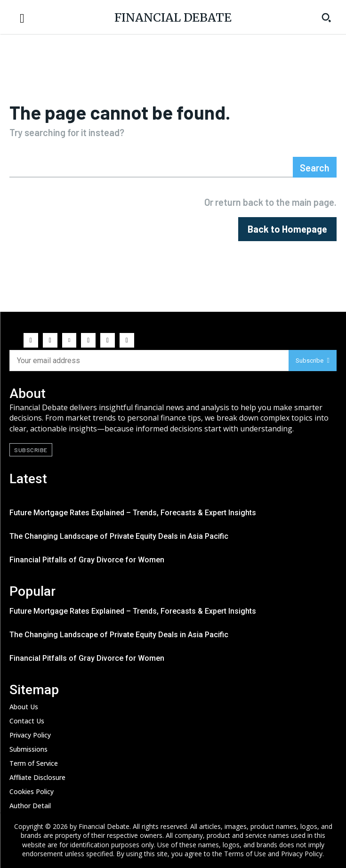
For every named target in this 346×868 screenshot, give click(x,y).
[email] (149, 361)
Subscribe (313, 361)
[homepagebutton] (287, 229)
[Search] (315, 167)
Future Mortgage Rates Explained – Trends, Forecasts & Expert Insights (133, 513)
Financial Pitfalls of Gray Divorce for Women (87, 560)
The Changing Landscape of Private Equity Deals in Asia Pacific (119, 536)
